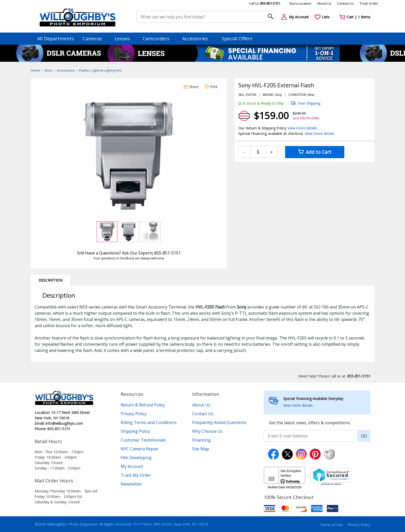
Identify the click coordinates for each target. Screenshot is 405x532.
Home (35, 70)
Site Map (201, 449)
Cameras (95, 38)
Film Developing (136, 458)
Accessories (197, 38)
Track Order (369, 3)
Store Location (300, 3)
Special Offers (237, 38)
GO (364, 436)
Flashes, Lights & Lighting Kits (100, 70)
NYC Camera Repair (140, 449)
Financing (201, 440)
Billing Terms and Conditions (149, 422)
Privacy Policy (134, 414)
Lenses (125, 38)
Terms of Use (331, 525)
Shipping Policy (135, 431)
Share (191, 87)
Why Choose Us (207, 431)
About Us (324, 3)
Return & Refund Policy (143, 405)
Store (48, 70)
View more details (302, 128)
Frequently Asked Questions (219, 422)
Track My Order (136, 475)
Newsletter (131, 484)
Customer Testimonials (143, 440)
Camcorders (158, 38)
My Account (132, 466)
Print (211, 87)
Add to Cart (315, 152)
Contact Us (345, 3)
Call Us (264, 3)
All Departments (56, 38)
